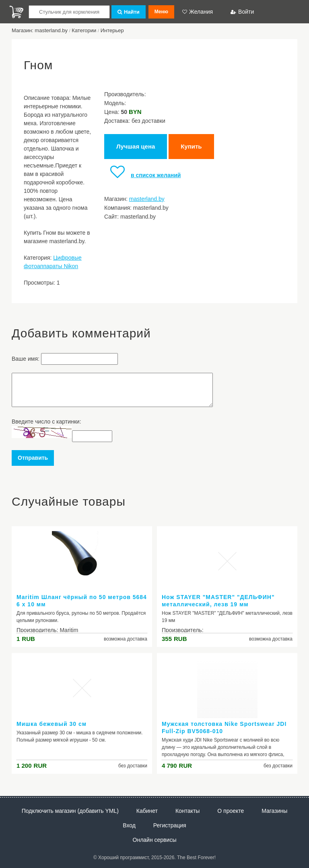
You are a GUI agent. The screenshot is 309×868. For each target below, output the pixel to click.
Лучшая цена (136, 146)
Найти (129, 12)
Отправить (33, 458)
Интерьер (112, 30)
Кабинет (147, 811)
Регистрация (170, 825)
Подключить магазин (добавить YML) (70, 811)
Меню (161, 12)
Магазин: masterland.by (40, 30)
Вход (129, 825)
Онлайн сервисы (155, 840)
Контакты (187, 811)
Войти (242, 12)
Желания (198, 12)
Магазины (274, 811)
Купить (191, 146)
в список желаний (142, 175)
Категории (84, 30)
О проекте (231, 811)
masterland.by (147, 199)
